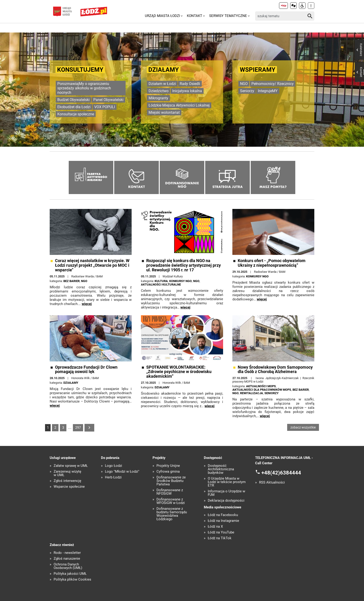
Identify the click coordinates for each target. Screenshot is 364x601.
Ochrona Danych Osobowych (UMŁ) (68, 566)
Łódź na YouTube (221, 532)
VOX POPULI (105, 107)
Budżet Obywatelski (73, 100)
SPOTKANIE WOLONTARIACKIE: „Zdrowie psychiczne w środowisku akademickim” (179, 372)
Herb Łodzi (113, 477)
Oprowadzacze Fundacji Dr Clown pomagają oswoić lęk (86, 370)
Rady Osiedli (190, 84)
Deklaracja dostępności (226, 501)
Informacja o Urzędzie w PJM (226, 493)
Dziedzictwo (159, 91)
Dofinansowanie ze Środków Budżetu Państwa (171, 481)
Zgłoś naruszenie (67, 559)
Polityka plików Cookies (72, 580)
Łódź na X (215, 527)
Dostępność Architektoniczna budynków (221, 469)
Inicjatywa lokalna (187, 91)
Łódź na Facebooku (223, 515)
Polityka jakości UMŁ (70, 574)
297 (78, 428)
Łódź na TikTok (220, 538)
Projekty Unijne (168, 466)
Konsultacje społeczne (76, 114)
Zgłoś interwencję (67, 481)
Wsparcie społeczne (69, 487)
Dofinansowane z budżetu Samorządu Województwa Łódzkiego (172, 514)
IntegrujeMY (268, 91)
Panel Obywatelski (108, 100)
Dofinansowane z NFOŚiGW (170, 492)
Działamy (164, 70)
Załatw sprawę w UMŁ (71, 466)
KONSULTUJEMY (80, 70)
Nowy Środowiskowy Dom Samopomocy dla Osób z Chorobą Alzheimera (275, 370)
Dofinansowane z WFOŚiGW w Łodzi (171, 501)
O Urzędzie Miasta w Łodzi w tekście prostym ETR (227, 482)
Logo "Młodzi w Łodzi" (122, 472)
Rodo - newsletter (67, 553)
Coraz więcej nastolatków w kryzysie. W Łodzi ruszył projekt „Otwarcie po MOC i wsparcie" (92, 265)
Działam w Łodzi (162, 84)
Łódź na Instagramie (223, 521)
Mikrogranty (158, 98)
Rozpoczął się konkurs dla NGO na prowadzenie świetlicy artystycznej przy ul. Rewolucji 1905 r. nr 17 (184, 265)
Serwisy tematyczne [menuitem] (228, 16)
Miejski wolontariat (164, 112)
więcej (87, 304)
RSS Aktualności (272, 482)
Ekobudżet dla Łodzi (74, 107)
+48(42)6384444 (281, 473)
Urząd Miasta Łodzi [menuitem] (162, 16)
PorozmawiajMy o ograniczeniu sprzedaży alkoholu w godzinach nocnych (84, 88)
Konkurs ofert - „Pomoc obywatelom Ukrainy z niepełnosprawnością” (272, 263)
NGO (244, 84)
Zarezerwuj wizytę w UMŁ (67, 473)
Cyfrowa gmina (168, 472)
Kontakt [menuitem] (195, 16)
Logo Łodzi (114, 466)
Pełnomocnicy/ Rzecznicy (273, 84)
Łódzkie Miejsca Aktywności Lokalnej (179, 105)
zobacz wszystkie (303, 427)
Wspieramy (258, 70)
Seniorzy (247, 91)
